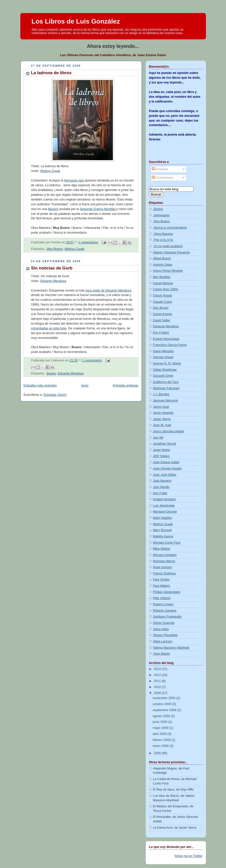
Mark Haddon (163, 518)
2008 (158, 753)
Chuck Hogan (163, 296)
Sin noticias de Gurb (52, 268)
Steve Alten (161, 629)
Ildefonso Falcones (166, 388)
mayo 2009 (161, 728)
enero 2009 (161, 746)
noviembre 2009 (165, 698)
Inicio (85, 385)
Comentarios (163, 178)
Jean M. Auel (162, 425)
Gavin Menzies (163, 351)
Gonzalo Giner (163, 376)
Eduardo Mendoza (53, 281)
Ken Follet (160, 493)
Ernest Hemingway (166, 339)
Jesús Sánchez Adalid (168, 431)
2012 (158, 675)
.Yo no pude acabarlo (168, 246)
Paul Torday (161, 580)
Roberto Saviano (165, 611)
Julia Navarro (162, 481)
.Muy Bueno (54, 249)
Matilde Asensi (163, 536)
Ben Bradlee (162, 277)
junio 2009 (161, 722)
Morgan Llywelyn (165, 555)
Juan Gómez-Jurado (167, 468)
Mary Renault (162, 530)
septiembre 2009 (165, 710)
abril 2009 (160, 734)
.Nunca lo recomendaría (170, 228)
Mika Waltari (162, 549)
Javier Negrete (163, 413)
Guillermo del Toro (166, 382)
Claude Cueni (163, 302)
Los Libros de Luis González (76, 21)
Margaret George (165, 512)
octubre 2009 (162, 704)
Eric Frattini (161, 333)
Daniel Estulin (163, 314)
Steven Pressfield (165, 635)
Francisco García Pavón (170, 345)
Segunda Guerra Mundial (98, 209)
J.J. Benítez (161, 394)
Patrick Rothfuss (165, 573)
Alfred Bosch (162, 258)
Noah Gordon (163, 567)
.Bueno (51, 373)
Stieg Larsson (163, 641)
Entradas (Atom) (55, 395)
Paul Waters (162, 586)
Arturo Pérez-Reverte (168, 271)
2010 (158, 687)
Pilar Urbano (162, 598)
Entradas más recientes (40, 385)
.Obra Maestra (163, 234)
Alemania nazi (74, 180)
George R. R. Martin (167, 363)
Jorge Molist (162, 450)
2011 (158, 681)
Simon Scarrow (164, 623)
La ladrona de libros (51, 73)
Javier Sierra (162, 419)
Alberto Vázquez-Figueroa (171, 252)
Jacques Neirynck (166, 401)
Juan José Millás (165, 475)
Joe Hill (158, 438)
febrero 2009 (162, 740)
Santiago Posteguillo (167, 617)
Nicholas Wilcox (164, 561)
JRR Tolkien (161, 456)
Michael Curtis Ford (167, 543)
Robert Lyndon (163, 604)
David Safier (162, 320)
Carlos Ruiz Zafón (166, 289)
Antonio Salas (163, 265)
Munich (53, 209)
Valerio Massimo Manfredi (171, 648)
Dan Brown (161, 308)
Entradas (160, 169)
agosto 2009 (162, 716)
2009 (158, 693)
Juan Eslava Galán (166, 462)
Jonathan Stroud (165, 444)
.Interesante (161, 215)
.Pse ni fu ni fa (163, 240)
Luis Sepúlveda (164, 506)
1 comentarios (88, 242)
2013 (158, 669)
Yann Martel (161, 654)
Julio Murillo (161, 487)
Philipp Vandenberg (167, 592)
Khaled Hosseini (164, 499)
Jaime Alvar (161, 407)
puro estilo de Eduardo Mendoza (108, 291)
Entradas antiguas (126, 385)
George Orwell (163, 357)
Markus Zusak (50, 171)
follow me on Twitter (189, 856)
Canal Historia (163, 283)
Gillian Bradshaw (165, 370)
